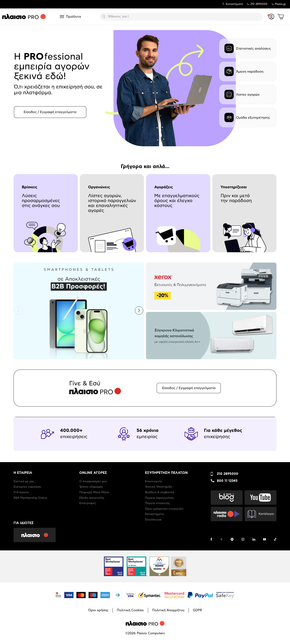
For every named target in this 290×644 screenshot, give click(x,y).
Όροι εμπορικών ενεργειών (164, 509)
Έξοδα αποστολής (92, 498)
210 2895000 (228, 474)
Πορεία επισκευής (158, 503)
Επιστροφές (88, 503)
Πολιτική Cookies (130, 610)
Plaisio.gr (280, 4)
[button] (18, 310)
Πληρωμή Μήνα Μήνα (94, 492)
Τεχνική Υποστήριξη (158, 487)
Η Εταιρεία (21, 492)
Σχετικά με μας (24, 481)
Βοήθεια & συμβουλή (159, 492)
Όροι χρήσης (98, 610)
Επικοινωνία (153, 481)
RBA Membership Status (30, 498)
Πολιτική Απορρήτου (168, 610)
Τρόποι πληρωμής (91, 487)
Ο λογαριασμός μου (93, 481)
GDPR (197, 610)
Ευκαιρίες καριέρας (27, 487)
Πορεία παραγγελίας (159, 498)
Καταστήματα (234, 4)
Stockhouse (153, 520)
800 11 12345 (227, 481)
